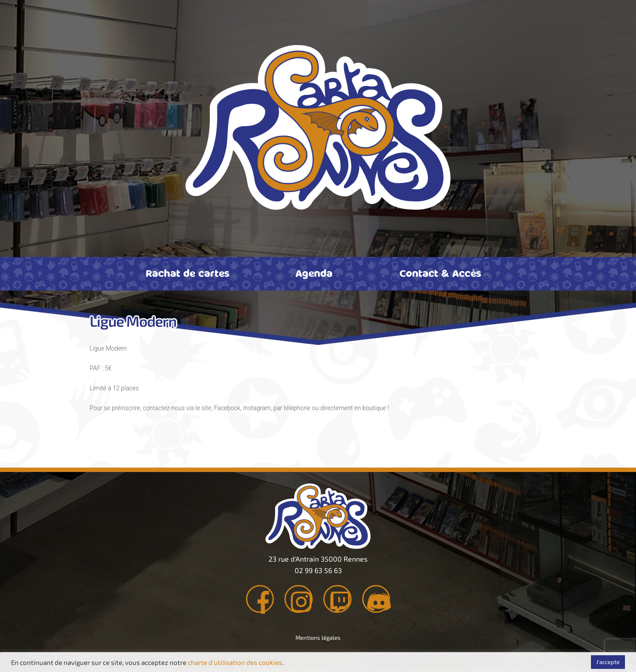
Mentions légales (318, 640)
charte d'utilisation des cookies (235, 662)
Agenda (314, 273)
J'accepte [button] (608, 662)
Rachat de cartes (188, 273)
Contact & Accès (440, 273)
